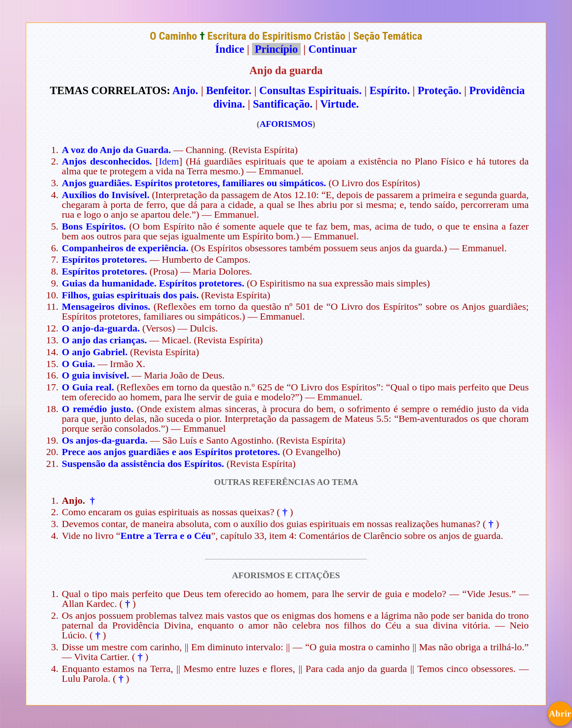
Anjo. (185, 90)
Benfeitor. (229, 90)
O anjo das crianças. (104, 340)
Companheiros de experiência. (125, 248)
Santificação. (283, 104)
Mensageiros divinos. (106, 307)
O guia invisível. (96, 375)
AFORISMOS (286, 124)
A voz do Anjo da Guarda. (116, 150)
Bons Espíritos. (94, 226)
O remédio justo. (98, 409)
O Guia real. (88, 387)
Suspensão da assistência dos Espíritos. (143, 464)
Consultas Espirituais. (311, 90)
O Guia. (78, 364)
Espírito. (390, 90)
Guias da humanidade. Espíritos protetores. (153, 283)
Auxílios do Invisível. (106, 195)
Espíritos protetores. (104, 259)
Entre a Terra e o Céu (166, 536)
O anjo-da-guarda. (101, 328)
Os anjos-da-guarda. (105, 440)
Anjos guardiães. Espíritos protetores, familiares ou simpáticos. (194, 183)
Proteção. (440, 90)
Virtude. (340, 104)
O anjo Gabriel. (95, 352)
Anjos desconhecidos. (107, 161)
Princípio (276, 49)
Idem (169, 161)
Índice (230, 49)
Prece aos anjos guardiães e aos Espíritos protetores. (171, 452)
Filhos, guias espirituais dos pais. (130, 295)
